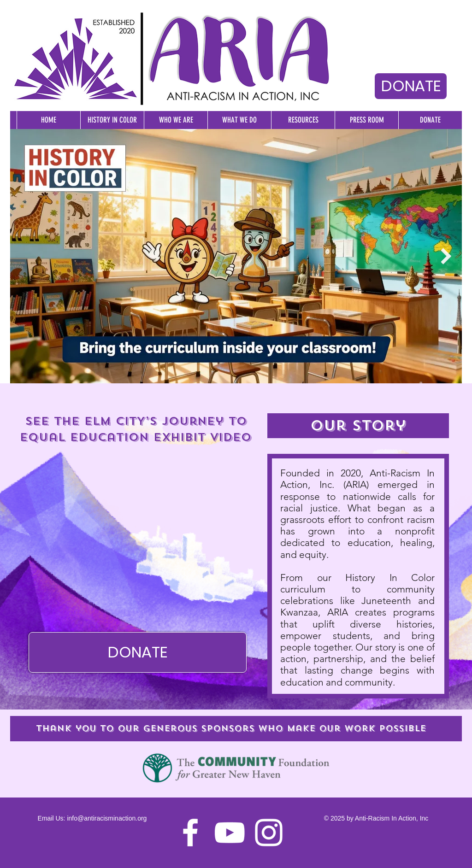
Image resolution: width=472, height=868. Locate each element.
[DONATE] (411, 86)
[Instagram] (269, 833)
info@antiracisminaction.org (107, 818)
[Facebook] (190, 833)
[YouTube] (230, 833)
